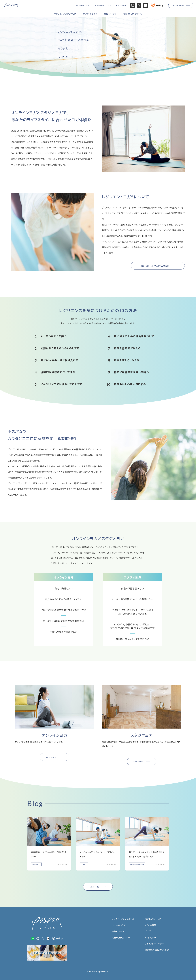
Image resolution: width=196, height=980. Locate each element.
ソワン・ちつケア (119, 925)
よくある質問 (150, 925)
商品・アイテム (118, 931)
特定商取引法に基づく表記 (157, 950)
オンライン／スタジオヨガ (123, 919)
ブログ (148, 931)
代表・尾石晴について (121, 937)
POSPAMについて (153, 919)
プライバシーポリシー (154, 944)
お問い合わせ (151, 937)
